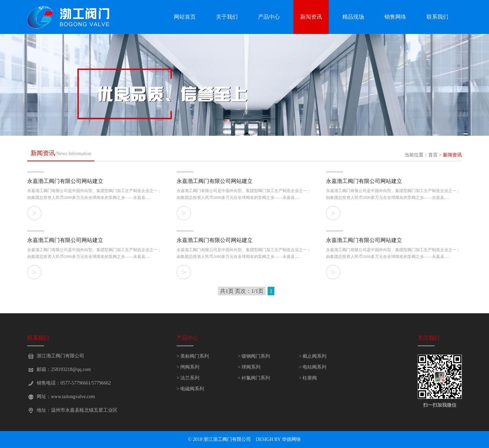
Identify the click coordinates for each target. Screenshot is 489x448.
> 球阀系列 (249, 367)
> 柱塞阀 (308, 378)
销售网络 (395, 17)
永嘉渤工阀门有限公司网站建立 (65, 181)
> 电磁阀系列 (190, 389)
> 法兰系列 (188, 378)
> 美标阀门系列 (193, 356)
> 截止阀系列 (313, 356)
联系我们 (437, 17)
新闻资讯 (311, 17)
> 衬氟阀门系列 (254, 378)
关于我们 (227, 17)
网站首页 (185, 17)
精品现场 (353, 17)
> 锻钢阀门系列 (254, 356)
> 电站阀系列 (313, 367)
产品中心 (269, 17)
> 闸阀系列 (188, 367)
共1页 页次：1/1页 (242, 291)
